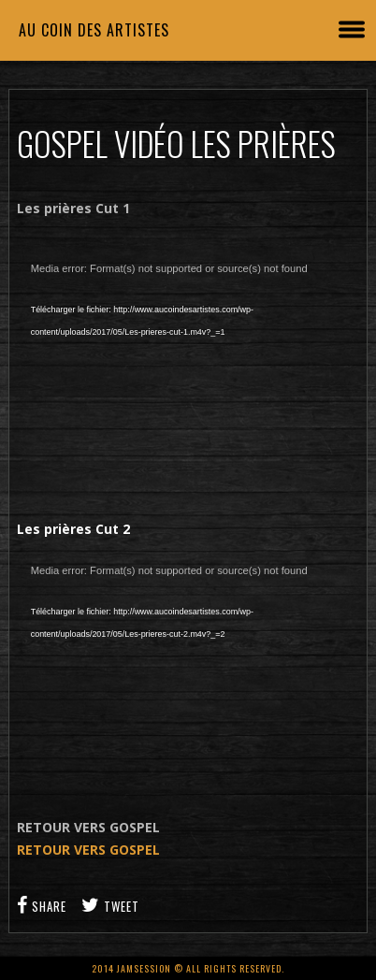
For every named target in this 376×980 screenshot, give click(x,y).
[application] (188, 367)
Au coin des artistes (94, 30)
